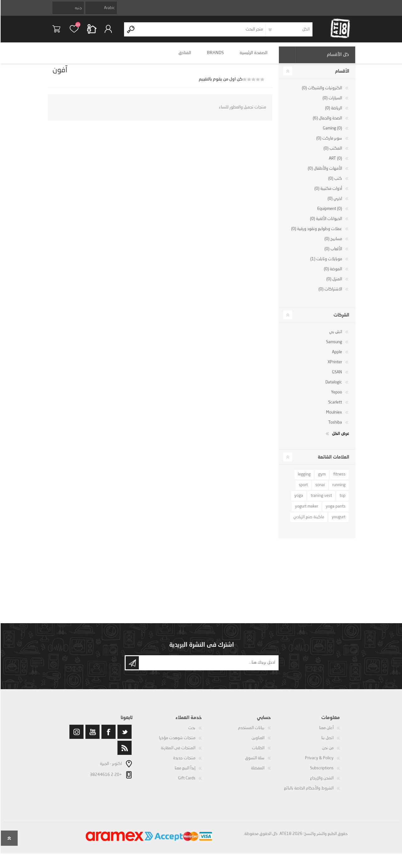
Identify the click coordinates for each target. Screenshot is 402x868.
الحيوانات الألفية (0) (325, 223)
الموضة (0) (332, 274)
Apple (336, 357)
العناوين (257, 742)
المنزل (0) (334, 284)
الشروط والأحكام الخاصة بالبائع (308, 793)
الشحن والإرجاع (321, 783)
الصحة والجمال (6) (327, 123)
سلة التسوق (60, 31)
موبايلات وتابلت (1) (326, 264)
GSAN (336, 377)
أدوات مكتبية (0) (328, 193)
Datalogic (333, 387)
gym (321, 479)
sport (303, 489)
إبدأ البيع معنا (184, 773)
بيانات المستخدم (251, 732)
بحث (191, 732)
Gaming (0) (332, 133)
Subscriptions (321, 773)
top (342, 500)
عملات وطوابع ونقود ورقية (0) (316, 233)
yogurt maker (306, 511)
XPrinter (334, 367)
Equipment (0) (329, 213)
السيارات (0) (332, 103)
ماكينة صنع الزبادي (308, 522)
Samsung (333, 346)
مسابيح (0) (333, 243)
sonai (319, 489)
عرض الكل (340, 438)
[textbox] (201, 32)
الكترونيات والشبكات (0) (321, 93)
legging (304, 479)
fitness (339, 479)
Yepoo (336, 397)
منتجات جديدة (184, 763)
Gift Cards (186, 783)
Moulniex (333, 417)
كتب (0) (334, 183)
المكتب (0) (332, 153)
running (338, 489)
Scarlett (334, 407)
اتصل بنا (327, 742)
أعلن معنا (326, 732)
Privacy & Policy (319, 763)
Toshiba (334, 427)
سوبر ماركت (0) (329, 143)
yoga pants (335, 511)
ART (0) (335, 163)
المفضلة (257, 773)
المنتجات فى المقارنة (177, 753)
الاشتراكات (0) (330, 294)
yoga (298, 500)
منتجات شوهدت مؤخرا (177, 742)
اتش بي (335, 336)
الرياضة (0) (333, 113)
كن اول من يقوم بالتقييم (220, 84)
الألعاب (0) (333, 253)
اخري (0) (334, 203)
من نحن (327, 753)
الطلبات (258, 753)
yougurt (338, 522)
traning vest (321, 500)
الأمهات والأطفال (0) (324, 173)
